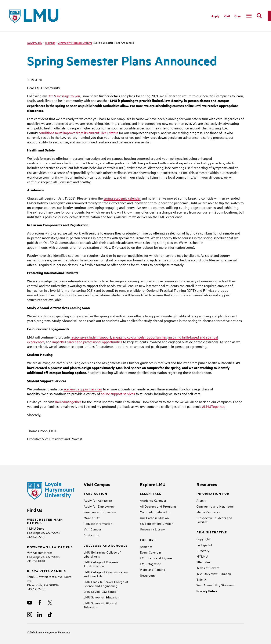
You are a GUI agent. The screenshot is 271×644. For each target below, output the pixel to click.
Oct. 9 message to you (64, 96)
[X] (50, 603)
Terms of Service (208, 568)
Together (50, 42)
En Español (204, 545)
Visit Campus (93, 529)
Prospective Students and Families (214, 520)
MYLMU (202, 556)
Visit (227, 16)
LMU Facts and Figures (156, 558)
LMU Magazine (150, 564)
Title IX (202, 579)
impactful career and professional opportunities (87, 342)
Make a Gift (92, 518)
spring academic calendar (122, 198)
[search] (259, 16)
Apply (215, 16)
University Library (152, 529)
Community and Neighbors (215, 506)
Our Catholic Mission (154, 518)
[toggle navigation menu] (249, 16)
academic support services (83, 389)
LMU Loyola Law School (101, 591)
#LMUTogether (213, 406)
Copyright (203, 539)
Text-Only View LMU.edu (214, 574)
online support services (118, 394)
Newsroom (147, 575)
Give (237, 16)
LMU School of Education (102, 597)
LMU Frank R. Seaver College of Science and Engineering (106, 584)
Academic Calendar (153, 500)
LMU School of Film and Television (100, 605)
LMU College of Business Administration (101, 564)
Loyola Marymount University (50, 632)
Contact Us (91, 535)
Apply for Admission (98, 500)
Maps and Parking (153, 569)
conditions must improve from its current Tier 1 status (78, 133)
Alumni (201, 500)
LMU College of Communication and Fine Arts (106, 574)
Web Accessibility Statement (216, 585)
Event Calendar (151, 552)
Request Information (98, 523)
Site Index (203, 562)
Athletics (146, 546)
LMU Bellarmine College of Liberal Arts (102, 554)
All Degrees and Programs (158, 506)
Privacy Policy (207, 591)
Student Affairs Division (157, 523)
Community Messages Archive (75, 42)
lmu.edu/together (68, 402)
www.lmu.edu (35, 42)
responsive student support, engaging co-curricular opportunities (119, 337)
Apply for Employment (99, 506)
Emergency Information (100, 512)
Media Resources (208, 512)
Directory (203, 550)
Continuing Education (155, 512)
